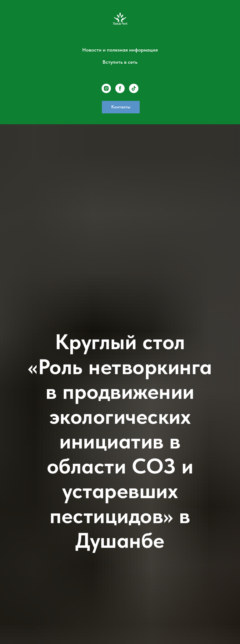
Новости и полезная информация (120, 50)
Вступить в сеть (120, 62)
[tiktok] (134, 88)
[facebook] (120, 88)
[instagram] (106, 88)
